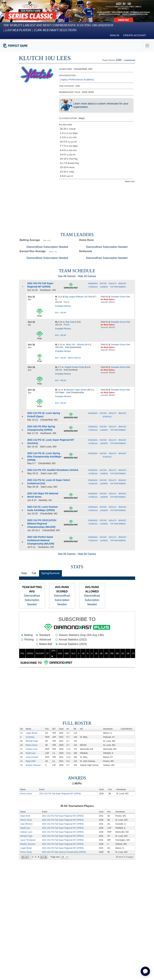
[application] (145, 971)
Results (113, 284)
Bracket (122, 284)
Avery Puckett (32, 757)
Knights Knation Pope (74, 367)
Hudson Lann (32, 749)
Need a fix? (130, 182)
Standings (93, 284)
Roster (103, 284)
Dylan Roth (31, 761)
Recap (63, 313)
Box (57, 313)
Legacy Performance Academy (77, 79)
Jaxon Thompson (28, 840)
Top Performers (118, 287)
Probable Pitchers (63, 306)
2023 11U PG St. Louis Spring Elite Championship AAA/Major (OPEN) (45, 457)
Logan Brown (32, 733)
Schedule (93, 287)
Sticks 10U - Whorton (75, 345)
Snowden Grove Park (120, 297)
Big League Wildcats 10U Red (79, 297)
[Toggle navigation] (147, 46)
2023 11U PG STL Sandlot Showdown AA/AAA (53, 470)
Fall (34, 573)
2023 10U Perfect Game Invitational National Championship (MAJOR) (41, 540)
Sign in (114, 35)
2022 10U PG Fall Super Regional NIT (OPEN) (60, 794)
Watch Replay (74, 358)
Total (24, 573)
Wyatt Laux (31, 753)
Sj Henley (30, 737)
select (67, 857)
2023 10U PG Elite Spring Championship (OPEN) (64, 852)
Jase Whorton (27, 824)
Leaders (104, 287)
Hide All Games (87, 276)
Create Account (135, 35)
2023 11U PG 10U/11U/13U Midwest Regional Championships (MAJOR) (42, 524)
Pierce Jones (31, 745)
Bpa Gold (70, 322)
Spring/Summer (50, 573)
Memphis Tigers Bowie (76, 390)
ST (47, 654)
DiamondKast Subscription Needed (47, 247)
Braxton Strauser (33, 765)
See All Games (67, 276)
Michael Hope (32, 741)
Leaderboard (129, 60)
